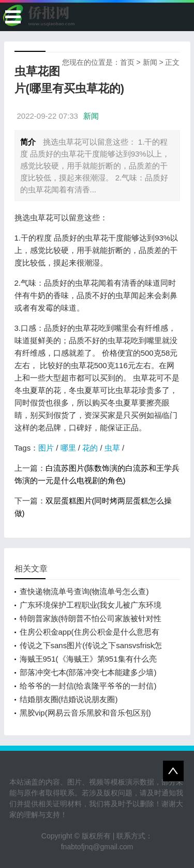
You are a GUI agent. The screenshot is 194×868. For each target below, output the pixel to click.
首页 (127, 62)
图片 (46, 448)
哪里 (68, 448)
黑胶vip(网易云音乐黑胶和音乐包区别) (85, 713)
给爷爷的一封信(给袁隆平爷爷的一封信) (88, 686)
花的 (90, 448)
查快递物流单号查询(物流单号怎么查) (84, 591)
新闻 (150, 62)
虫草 (112, 448)
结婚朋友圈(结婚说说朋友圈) (69, 699)
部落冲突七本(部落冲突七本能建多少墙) (88, 672)
